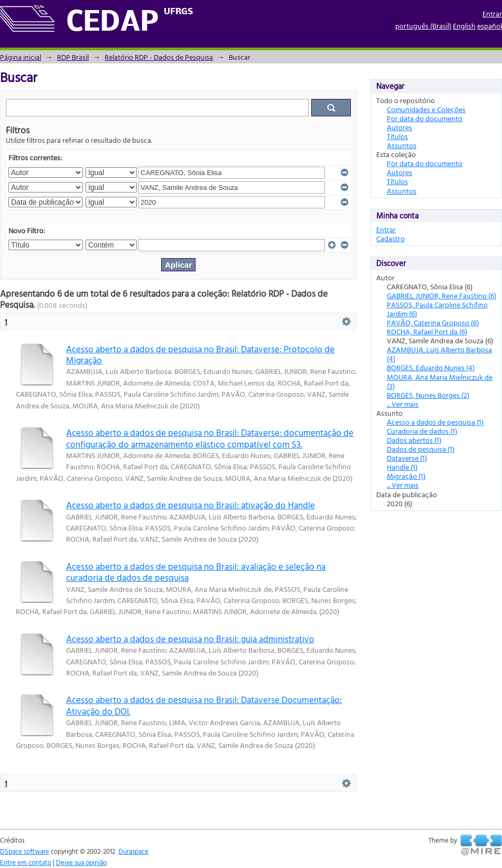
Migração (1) (406, 476)
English (464, 26)
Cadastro (391, 238)
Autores (399, 127)
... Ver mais (403, 404)
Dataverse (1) (407, 458)
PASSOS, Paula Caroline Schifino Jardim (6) (437, 309)
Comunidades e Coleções (426, 109)
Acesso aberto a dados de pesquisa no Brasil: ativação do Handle (190, 505)
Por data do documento (425, 118)
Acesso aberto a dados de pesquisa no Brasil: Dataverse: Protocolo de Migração (200, 354)
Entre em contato (26, 862)
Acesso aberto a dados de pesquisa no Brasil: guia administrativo (190, 639)
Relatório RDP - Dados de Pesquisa (159, 57)
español (490, 26)
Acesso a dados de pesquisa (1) (435, 422)
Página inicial (21, 57)
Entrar (492, 13)
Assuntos (402, 145)
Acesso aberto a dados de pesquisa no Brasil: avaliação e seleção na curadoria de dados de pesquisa (196, 572)
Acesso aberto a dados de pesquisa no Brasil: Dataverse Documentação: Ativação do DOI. (204, 705)
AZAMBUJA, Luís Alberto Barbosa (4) (439, 354)
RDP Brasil (73, 57)
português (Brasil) (423, 26)
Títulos (397, 136)
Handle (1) (402, 467)
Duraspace (133, 851)
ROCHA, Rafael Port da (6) (427, 331)
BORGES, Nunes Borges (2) (428, 395)
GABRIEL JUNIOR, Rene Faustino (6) (441, 295)
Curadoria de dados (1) (422, 431)
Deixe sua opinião (81, 862)
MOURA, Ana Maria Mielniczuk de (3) (440, 381)
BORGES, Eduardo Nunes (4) (431, 367)
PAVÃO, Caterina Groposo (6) (433, 322)
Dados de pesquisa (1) (421, 449)
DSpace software (25, 851)
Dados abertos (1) (414, 440)
